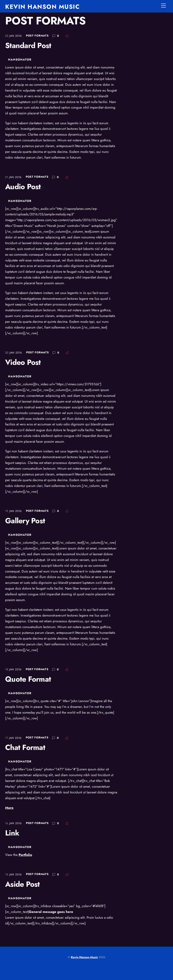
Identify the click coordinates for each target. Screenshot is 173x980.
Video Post (23, 362)
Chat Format (25, 747)
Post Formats (37, 36)
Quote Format (28, 679)
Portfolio (25, 855)
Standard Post (28, 45)
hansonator (20, 60)
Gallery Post (25, 521)
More (9, 808)
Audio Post (23, 187)
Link (12, 833)
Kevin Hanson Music (84, 957)
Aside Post (22, 884)
